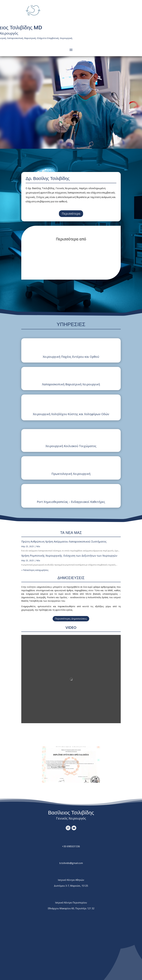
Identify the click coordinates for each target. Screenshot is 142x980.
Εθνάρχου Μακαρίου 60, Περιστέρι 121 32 (71, 908)
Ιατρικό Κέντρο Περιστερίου (71, 903)
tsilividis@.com (71, 863)
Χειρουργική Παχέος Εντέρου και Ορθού (71, 357)
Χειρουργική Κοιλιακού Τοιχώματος (71, 446)
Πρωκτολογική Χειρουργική (71, 474)
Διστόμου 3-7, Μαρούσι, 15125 (71, 886)
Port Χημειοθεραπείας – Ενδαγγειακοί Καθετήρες (71, 502)
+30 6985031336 (71, 846)
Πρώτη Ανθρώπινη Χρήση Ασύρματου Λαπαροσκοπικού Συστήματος (64, 541)
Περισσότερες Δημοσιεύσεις (71, 619)
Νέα (38, 546)
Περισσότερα (71, 214)
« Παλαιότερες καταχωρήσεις (35, 570)
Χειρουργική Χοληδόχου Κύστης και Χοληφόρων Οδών (71, 414)
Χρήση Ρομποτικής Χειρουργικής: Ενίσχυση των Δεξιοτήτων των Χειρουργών (69, 556)
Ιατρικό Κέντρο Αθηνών (71, 880)
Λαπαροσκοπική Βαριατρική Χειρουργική (71, 384)
